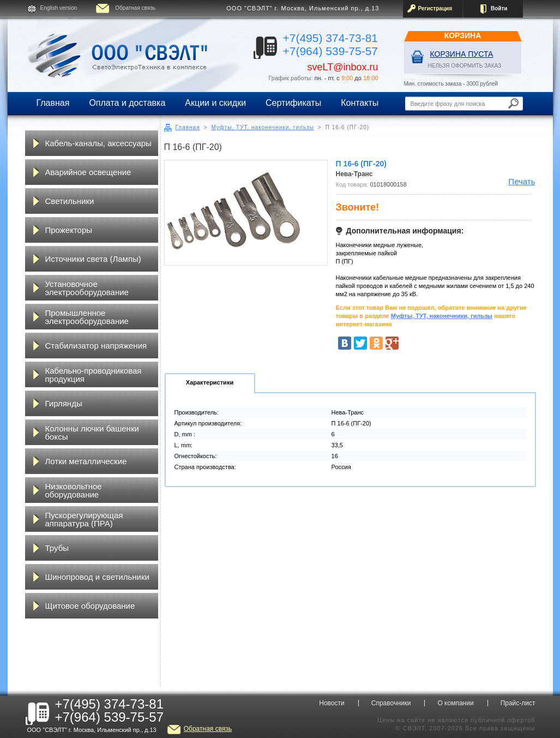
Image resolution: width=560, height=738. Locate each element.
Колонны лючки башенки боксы (92, 433)
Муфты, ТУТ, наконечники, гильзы (262, 127)
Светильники (70, 201)
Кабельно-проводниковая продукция (94, 375)
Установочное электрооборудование (87, 288)
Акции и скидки (215, 103)
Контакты (360, 103)
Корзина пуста (462, 54)
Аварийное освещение (88, 172)
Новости (332, 703)
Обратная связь (135, 8)
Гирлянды (64, 403)
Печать (522, 181)
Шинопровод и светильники (97, 577)
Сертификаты (293, 103)
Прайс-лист (518, 703)
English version (59, 8)
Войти (499, 8)
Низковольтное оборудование (74, 490)
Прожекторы (69, 230)
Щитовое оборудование (90, 606)
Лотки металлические (86, 461)
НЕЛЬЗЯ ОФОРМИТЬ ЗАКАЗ (465, 66)
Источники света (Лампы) (93, 259)
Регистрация (435, 8)
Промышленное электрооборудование (87, 317)
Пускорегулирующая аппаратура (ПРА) (84, 519)
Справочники (391, 703)
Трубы (57, 548)
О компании (455, 703)
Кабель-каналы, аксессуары (98, 143)
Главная (53, 103)
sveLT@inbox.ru (343, 67)
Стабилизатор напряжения (96, 346)
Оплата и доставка (127, 103)
